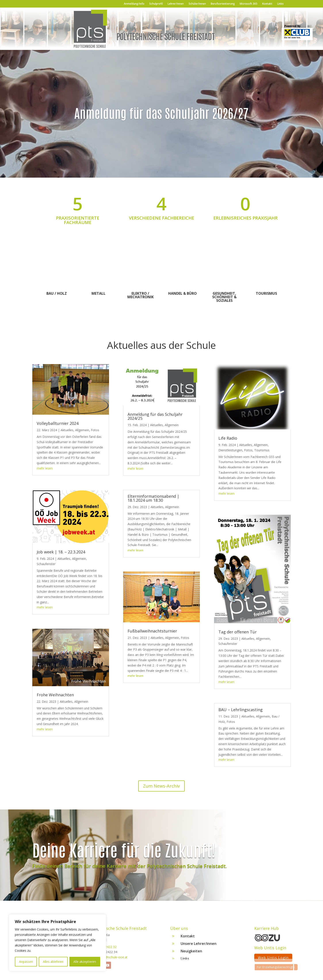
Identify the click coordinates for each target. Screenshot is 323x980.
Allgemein (82, 430)
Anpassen (26, 962)
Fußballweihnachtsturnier (152, 631)
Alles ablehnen (53, 962)
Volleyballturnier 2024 (58, 423)
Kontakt (267, 4)
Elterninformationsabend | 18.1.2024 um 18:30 (153, 498)
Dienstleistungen (230, 450)
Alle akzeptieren (85, 962)
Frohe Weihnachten (55, 695)
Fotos (95, 430)
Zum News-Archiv (161, 786)
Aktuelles (67, 430)
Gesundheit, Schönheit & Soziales (224, 297)
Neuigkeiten (191, 953)
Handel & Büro (183, 293)
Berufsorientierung (223, 4)
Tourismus (266, 293)
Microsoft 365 (248, 4)
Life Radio (228, 438)
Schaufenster (46, 564)
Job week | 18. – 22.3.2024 (61, 552)
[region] (57, 943)
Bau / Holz (57, 293)
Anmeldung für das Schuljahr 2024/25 (155, 416)
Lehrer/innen (176, 4)
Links (280, 4)
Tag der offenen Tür (238, 632)
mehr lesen (45, 468)
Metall (98, 293)
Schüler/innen (197, 4)
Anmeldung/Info (134, 4)
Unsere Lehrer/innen (199, 945)
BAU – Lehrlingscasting (241, 710)
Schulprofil (156, 4)
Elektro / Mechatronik (140, 295)
